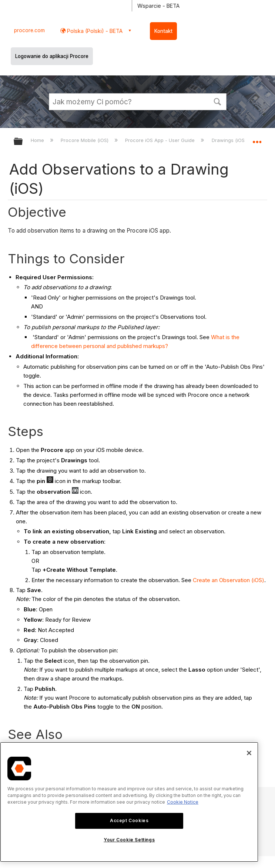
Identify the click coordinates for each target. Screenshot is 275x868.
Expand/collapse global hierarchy (23, 142)
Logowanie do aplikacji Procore (52, 56)
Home (38, 140)
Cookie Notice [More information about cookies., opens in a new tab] (183, 802)
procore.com (29, 30)
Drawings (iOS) (230, 140)
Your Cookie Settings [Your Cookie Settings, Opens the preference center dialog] (129, 840)
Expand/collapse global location (257, 139)
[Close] (249, 753)
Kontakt (163, 31)
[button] (218, 101)
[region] (129, 802)
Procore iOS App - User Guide (161, 140)
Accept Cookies (129, 820)
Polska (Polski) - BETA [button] (94, 31)
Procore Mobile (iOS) (85, 140)
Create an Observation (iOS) (229, 580)
